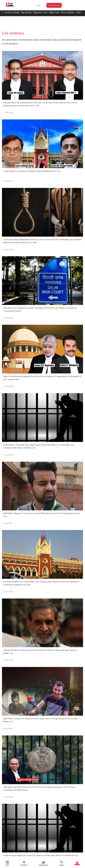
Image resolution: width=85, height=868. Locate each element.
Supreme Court (40, 12)
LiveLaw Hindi (12, 12)
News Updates (68, 12)
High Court (54, 12)
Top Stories (26, 12)
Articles (80, 12)
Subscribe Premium (54, 5)
